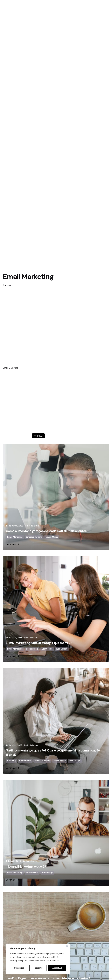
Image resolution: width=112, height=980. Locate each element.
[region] (38, 959)
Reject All (38, 968)
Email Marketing (15, 537)
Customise (19, 968)
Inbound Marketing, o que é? (26, 867)
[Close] (67, 946)
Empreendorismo (34, 537)
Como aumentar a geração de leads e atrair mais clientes (46, 531)
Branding (12, 761)
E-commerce (25, 761)
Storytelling (47, 649)
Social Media (52, 537)
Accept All (57, 968)
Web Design (62, 649)
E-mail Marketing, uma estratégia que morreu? (39, 643)
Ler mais (12, 544)
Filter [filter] (38, 436)
